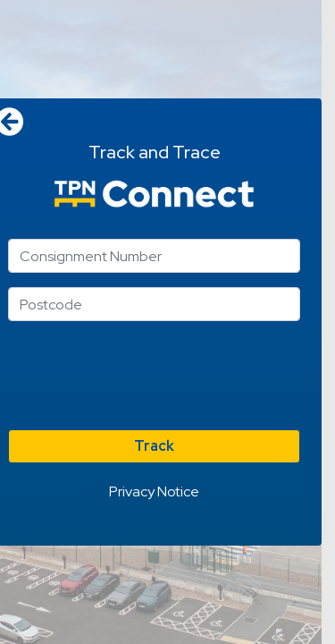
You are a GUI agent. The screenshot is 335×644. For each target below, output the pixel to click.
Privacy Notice (154, 491)
